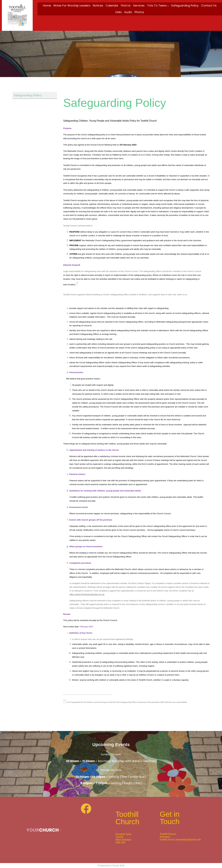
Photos (139, 12)
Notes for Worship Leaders (72, 5)
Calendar (112, 5)
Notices (98, 5)
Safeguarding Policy (185, 5)
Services (139, 5)
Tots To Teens (157, 5)
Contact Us (209, 5)
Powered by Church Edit (111, 865)
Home (47, 5)
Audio (128, 12)
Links (119, 12)
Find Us (126, 5)
